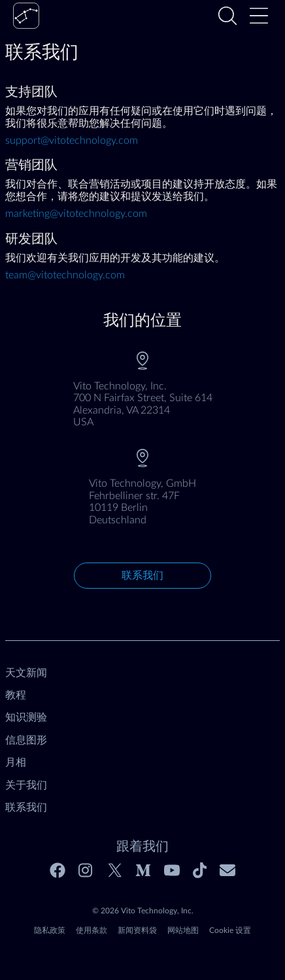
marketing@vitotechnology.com (76, 214)
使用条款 (92, 930)
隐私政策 (50, 930)
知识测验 (26, 717)
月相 (16, 762)
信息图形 (26, 740)
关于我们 (26, 785)
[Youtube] (172, 870)
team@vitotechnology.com (65, 275)
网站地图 (183, 930)
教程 (16, 695)
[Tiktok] (200, 870)
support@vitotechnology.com (72, 140)
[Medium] (143, 870)
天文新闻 (26, 673)
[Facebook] (58, 870)
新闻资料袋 (137, 930)
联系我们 (142, 576)
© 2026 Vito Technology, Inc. (143, 911)
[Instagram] (86, 870)
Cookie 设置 (230, 930)
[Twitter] (115, 870)
